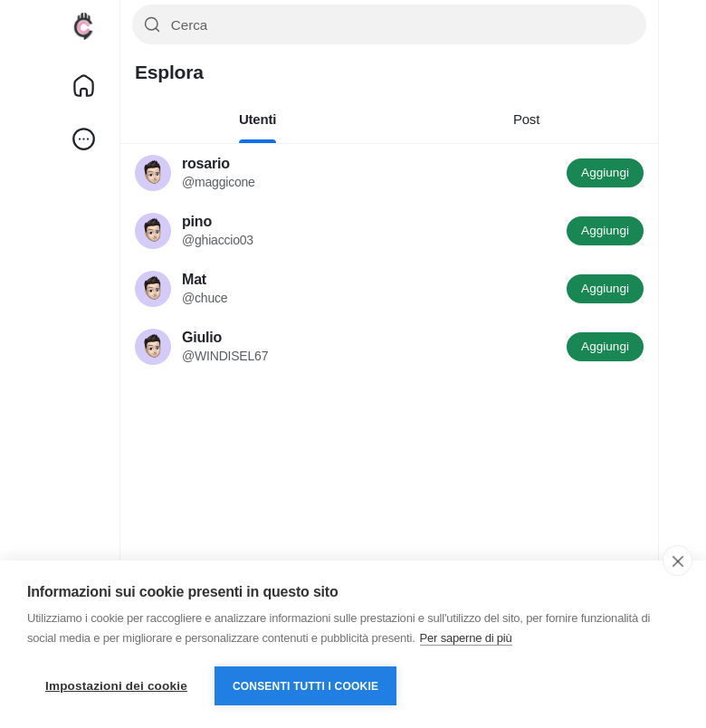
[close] (677, 560)
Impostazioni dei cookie (116, 686)
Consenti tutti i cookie (305, 686)
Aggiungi (605, 172)
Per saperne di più (466, 638)
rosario (206, 163)
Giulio (202, 337)
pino (197, 221)
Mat (194, 279)
